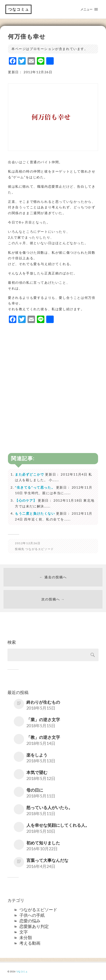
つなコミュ (19, 9)
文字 (24, 932)
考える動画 (30, 943)
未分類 (26, 937)
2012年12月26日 (28, 543)
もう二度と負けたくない (35, 513)
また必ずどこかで (30, 474)
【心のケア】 (26, 500)
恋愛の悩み (30, 921)
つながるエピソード (39, 549)
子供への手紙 (32, 915)
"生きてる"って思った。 (35, 487)
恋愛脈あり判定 (34, 926)
